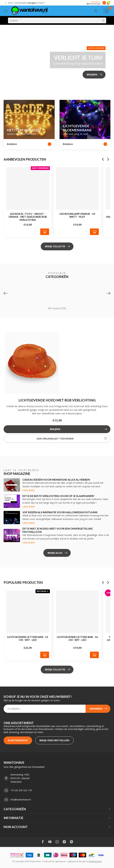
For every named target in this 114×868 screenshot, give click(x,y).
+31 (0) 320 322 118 (21, 790)
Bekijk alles (57, 553)
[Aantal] (36, 232)
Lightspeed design (76, 861)
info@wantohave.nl (21, 800)
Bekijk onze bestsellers (54, 740)
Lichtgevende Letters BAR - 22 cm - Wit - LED (28, 638)
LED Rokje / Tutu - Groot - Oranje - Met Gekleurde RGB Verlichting (28, 217)
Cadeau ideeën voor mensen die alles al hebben (56, 480)
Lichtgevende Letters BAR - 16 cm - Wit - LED (77, 638)
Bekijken (79, 429)
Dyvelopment (95, 861)
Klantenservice (18, 740)
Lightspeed (60, 861)
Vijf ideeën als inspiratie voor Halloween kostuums (60, 512)
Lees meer (29, 490)
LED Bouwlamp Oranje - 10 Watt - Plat (77, 215)
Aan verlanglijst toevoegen (72, 439)
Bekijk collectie (57, 246)
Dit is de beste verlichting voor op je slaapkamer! (58, 496)
